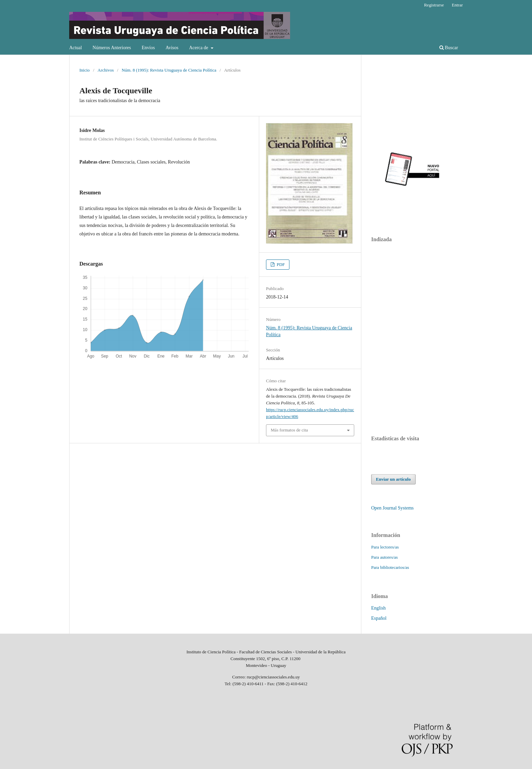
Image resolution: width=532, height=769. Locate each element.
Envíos (148, 48)
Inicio (84, 70)
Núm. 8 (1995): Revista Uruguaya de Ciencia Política (169, 70)
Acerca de (199, 48)
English (378, 608)
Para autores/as (384, 557)
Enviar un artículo (393, 479)
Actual (75, 48)
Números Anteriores (112, 48)
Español (379, 618)
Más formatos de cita (289, 430)
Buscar (449, 48)
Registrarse (434, 5)
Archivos (106, 70)
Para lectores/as (385, 547)
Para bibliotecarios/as (390, 567)
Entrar (457, 5)
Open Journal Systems (392, 508)
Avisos (172, 48)
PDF (280, 264)
